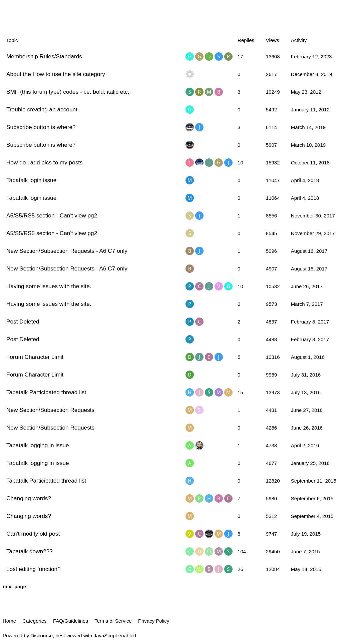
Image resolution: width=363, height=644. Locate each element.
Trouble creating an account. (43, 109)
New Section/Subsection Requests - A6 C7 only (67, 251)
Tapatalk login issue (31, 180)
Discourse (42, 635)
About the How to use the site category (56, 74)
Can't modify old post (33, 534)
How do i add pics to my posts (45, 162)
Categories (35, 621)
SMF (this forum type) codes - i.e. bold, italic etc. (68, 92)
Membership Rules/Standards (44, 56)
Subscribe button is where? (41, 127)
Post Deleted (23, 321)
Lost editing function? (34, 569)
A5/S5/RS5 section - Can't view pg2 (52, 215)
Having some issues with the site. (49, 286)
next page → (18, 586)
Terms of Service (113, 621)
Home (9, 621)
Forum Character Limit (35, 357)
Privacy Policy (154, 621)
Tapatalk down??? (30, 551)
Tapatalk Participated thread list (46, 392)
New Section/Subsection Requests (50, 410)
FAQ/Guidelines (71, 621)
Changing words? (29, 498)
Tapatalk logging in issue (38, 445)
